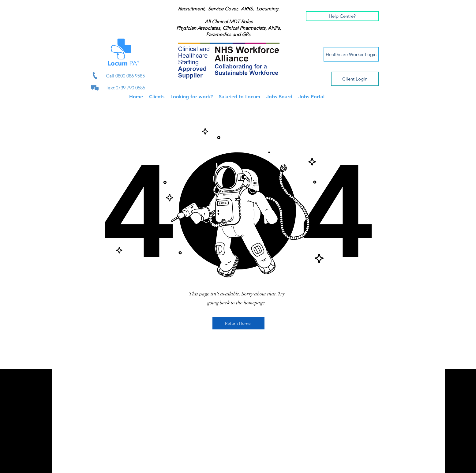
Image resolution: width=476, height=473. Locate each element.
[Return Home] (238, 323)
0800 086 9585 (130, 76)
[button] (342, 16)
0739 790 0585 (130, 88)
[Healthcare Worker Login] (351, 54)
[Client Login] (355, 79)
